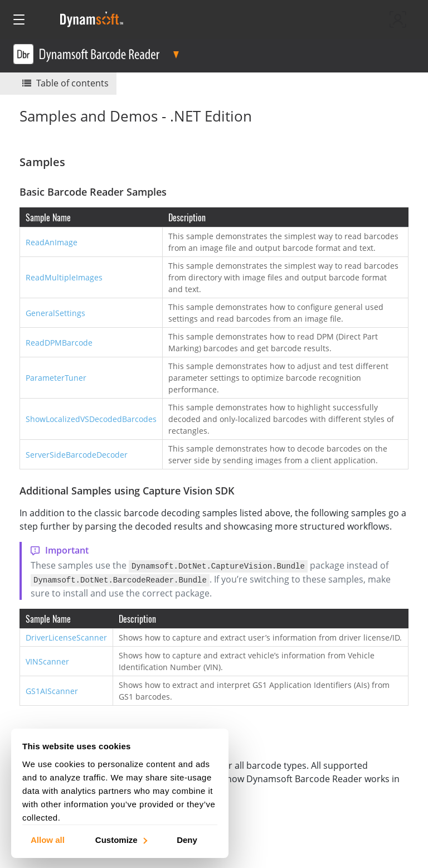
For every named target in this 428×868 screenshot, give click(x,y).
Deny (187, 839)
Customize (121, 839)
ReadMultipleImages (64, 277)
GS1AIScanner (52, 690)
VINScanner (47, 660)
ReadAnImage (52, 242)
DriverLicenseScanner (66, 636)
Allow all (48, 839)
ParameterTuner (56, 378)
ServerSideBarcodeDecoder (77, 455)
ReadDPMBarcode (59, 343)
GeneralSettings (55, 313)
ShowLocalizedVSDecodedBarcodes (91, 419)
